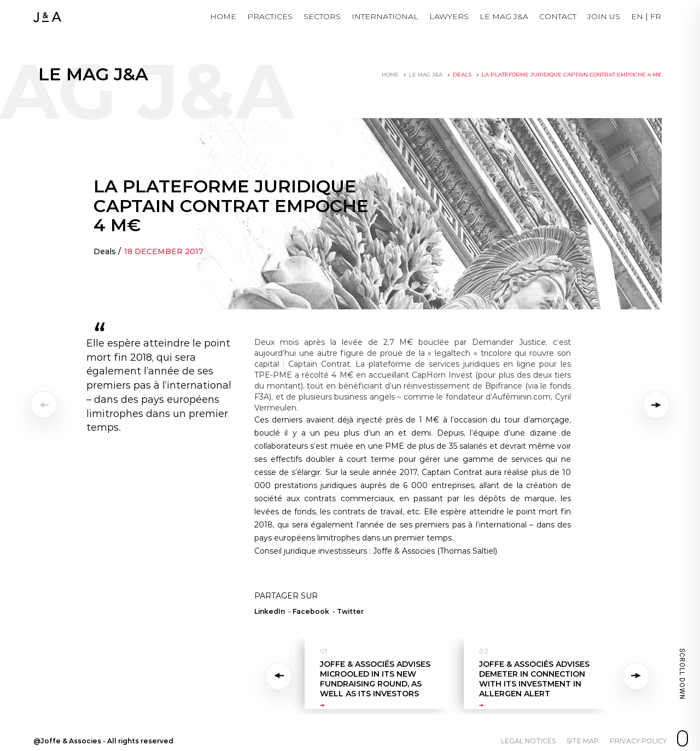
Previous (281, 676)
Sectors (322, 16)
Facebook (311, 611)
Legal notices (528, 741)
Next (636, 676)
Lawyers (449, 16)
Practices (270, 16)
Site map (583, 741)
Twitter (350, 611)
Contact (558, 16)
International (385, 16)
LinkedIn (270, 611)
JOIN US (604, 16)
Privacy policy (638, 741)
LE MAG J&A (504, 16)
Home (223, 16)
